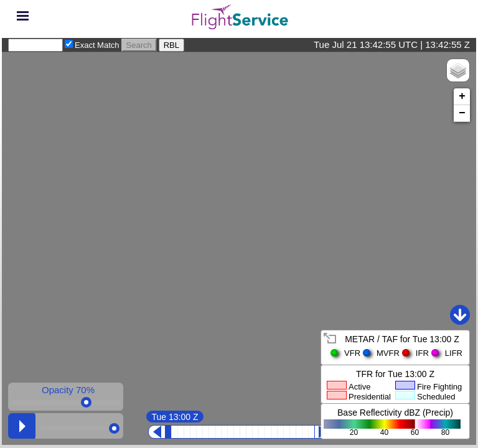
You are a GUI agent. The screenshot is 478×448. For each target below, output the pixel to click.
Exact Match (97, 45)
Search (139, 45)
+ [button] (462, 96)
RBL (171, 45)
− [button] (462, 113)
